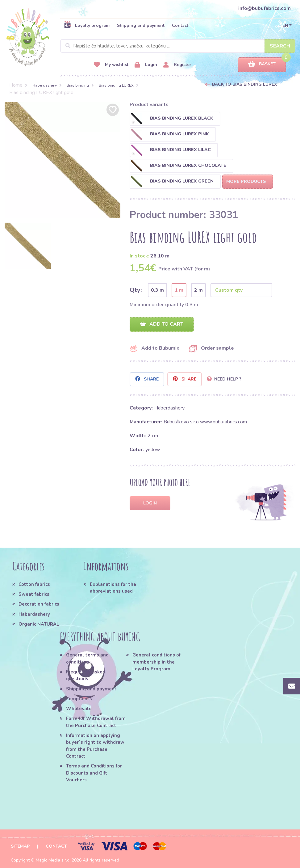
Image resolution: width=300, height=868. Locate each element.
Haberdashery (45, 85)
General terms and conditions (87, 658)
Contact (180, 25)
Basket (262, 64)
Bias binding (78, 85)
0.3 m (157, 290)
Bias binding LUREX (116, 85)
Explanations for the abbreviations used (113, 588)
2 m (198, 290)
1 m (179, 290)
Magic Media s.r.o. (53, 860)
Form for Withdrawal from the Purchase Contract (96, 722)
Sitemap (20, 846)
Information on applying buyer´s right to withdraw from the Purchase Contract (95, 746)
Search (280, 46)
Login (146, 65)
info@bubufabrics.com (265, 8)
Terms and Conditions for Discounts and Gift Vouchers (94, 773)
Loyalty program (87, 25)
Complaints (79, 699)
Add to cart (162, 324)
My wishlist (111, 65)
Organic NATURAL (39, 624)
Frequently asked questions (86, 675)
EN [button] (285, 25)
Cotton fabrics (34, 584)
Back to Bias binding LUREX (244, 84)
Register (177, 65)
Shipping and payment (141, 25)
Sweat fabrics (34, 594)
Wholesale (79, 709)
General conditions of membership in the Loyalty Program (156, 662)
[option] (62, 160)
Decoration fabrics (39, 604)
